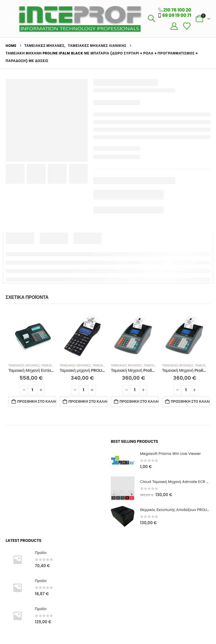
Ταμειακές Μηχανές (24, 365)
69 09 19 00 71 (177, 15)
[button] (10, 19)
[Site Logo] (80, 19)
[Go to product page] (31, 336)
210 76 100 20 (177, 10)
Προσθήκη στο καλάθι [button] (37, 401)
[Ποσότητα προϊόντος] (32, 390)
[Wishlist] (187, 26)
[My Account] (174, 26)
